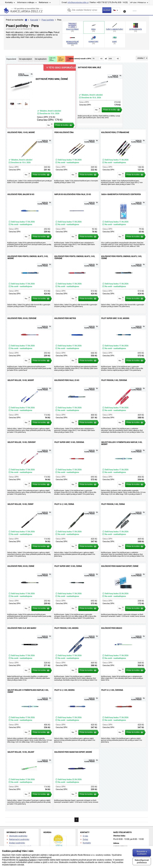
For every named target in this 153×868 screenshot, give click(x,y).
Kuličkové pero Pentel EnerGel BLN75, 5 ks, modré (30, 283)
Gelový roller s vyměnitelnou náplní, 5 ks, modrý (123, 469)
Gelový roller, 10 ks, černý (30, 531)
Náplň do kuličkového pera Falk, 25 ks (76, 221)
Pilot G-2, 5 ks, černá (76, 531)
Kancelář (34, 20)
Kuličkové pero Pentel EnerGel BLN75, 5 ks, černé (123, 283)
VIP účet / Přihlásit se (138, 3)
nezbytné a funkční (27, 860)
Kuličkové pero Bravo (123, 655)
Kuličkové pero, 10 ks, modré (30, 160)
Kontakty (9, 2)
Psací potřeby (48, 20)
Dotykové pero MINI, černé (41, 96)
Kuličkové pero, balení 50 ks (30, 221)
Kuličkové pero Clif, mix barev (30, 655)
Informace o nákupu (26, 2)
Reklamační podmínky (19, 839)
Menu (144, 10)
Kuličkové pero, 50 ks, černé (30, 593)
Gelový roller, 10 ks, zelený (30, 779)
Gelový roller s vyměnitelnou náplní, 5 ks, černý (30, 717)
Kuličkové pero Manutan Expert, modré (76, 779)
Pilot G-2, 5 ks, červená (123, 717)
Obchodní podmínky (18, 836)
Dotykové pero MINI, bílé (100, 96)
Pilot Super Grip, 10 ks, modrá (123, 345)
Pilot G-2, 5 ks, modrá (76, 717)
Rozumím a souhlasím (142, 853)
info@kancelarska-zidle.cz (78, 2)
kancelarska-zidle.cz (23, 11)
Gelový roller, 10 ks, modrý (30, 407)
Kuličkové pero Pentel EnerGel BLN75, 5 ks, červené (76, 283)
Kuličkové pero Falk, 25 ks (76, 407)
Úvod (26, 20)
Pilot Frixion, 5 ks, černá (123, 531)
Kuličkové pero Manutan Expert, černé (123, 593)
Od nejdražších (41, 59)
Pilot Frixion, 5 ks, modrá (76, 655)
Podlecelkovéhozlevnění (61, 59)
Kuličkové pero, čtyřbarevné (123, 160)
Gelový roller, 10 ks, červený (30, 469)
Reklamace (44, 2)
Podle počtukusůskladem (53, 59)
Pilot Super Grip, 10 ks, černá (76, 593)
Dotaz (85, 839)
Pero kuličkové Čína (76, 160)
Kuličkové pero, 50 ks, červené (30, 345)
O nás (85, 836)
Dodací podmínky (17, 843)
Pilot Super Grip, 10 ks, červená (76, 469)
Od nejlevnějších (25, 59)
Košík (130, 11)
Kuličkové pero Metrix (76, 345)
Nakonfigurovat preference (142, 861)
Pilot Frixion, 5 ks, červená (123, 407)
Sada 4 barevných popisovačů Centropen (123, 221)
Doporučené (11, 59)
